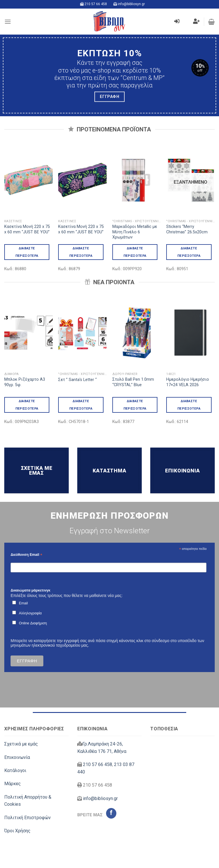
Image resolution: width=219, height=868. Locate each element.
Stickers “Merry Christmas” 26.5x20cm (187, 229)
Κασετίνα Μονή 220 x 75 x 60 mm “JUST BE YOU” (27, 229)
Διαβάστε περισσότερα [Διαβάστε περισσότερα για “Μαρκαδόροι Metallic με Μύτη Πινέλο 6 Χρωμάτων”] (135, 252)
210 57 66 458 (96, 4)
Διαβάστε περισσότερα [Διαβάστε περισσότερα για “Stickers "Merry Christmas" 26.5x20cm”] (189, 252)
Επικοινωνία (17, 757)
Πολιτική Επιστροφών (28, 818)
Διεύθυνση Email (26, 555)
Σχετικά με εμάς (21, 744)
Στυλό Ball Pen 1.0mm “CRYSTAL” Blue (133, 382)
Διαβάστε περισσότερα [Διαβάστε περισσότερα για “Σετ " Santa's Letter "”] (81, 405)
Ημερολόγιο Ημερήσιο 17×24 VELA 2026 (188, 382)
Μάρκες (13, 784)
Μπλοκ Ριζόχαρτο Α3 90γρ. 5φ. (25, 382)
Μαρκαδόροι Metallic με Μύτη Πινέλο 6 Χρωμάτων (135, 232)
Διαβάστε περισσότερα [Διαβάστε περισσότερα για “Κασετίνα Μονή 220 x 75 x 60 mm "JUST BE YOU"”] (27, 252)
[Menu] (8, 22)
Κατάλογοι (15, 770)
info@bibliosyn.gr (131, 4)
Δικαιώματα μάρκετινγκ (30, 590)
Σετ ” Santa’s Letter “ (77, 380)
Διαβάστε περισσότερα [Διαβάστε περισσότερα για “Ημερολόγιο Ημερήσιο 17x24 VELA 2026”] (189, 405)
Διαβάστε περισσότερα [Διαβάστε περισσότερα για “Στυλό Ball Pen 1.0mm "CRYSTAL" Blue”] (135, 405)
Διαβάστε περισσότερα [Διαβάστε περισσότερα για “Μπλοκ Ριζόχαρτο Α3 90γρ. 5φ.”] (27, 405)
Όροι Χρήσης (17, 831)
